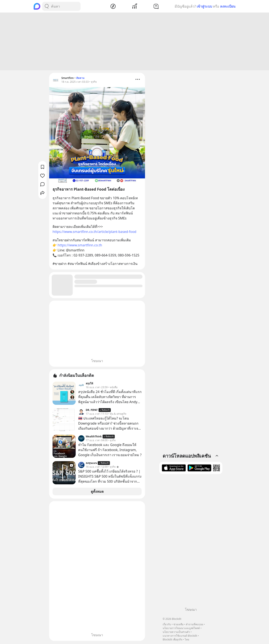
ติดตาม (80, 79)
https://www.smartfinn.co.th (80, 246)
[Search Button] (47, 6)
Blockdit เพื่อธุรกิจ (173, 639)
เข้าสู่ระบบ (204, 6)
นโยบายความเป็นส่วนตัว (176, 632)
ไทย (187, 639)
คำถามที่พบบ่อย (194, 624)
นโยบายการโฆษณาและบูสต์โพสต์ (181, 628)
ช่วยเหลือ (178, 624)
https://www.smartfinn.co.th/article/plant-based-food (94, 232)
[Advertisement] (134, 42)
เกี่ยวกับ (167, 624)
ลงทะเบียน (228, 6)
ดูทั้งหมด (97, 492)
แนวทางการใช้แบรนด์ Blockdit (180, 636)
